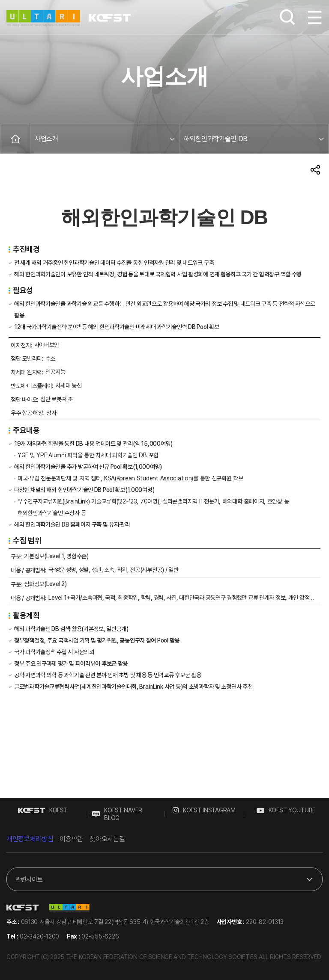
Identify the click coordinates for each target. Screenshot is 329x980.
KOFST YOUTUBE (286, 810)
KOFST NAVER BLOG (117, 814)
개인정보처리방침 (30, 839)
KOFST (43, 810)
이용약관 (71, 839)
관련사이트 (29, 881)
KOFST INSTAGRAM (204, 810)
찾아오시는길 (107, 839)
